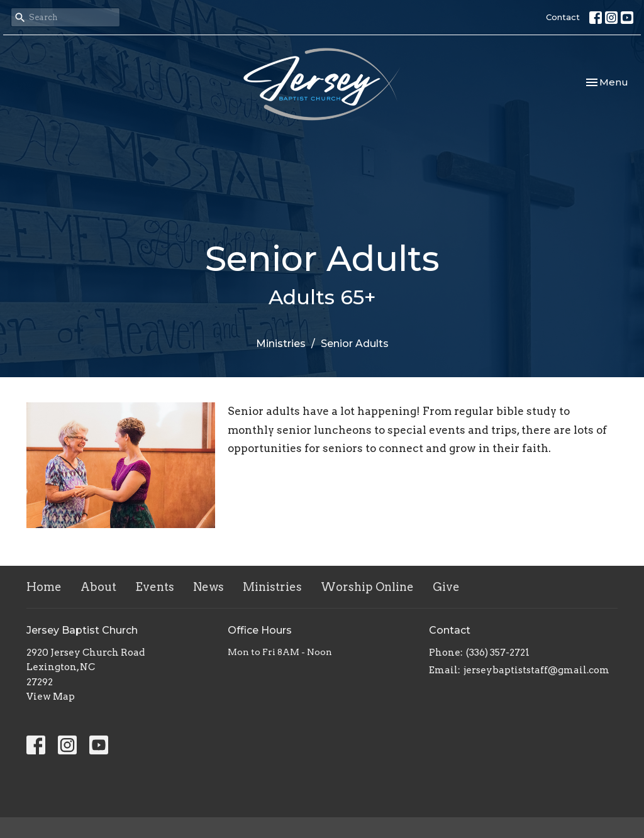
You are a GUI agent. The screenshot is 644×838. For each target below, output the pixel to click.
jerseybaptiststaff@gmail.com (536, 670)
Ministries (281, 344)
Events (155, 587)
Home (44, 587)
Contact (563, 17)
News (208, 587)
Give (446, 587)
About (98, 587)
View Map (51, 697)
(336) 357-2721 (498, 653)
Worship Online (367, 587)
